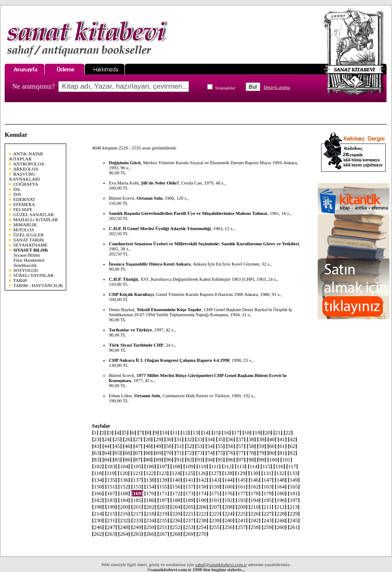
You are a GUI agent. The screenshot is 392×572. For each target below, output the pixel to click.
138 (150, 480)
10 (165, 432)
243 (268, 520)
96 (231, 459)
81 (282, 453)
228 (281, 514)
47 (138, 446)
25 (117, 439)
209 (241, 507)
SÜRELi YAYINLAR (34, 275)
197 (294, 500)
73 (200, 453)
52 (189, 446)
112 (228, 466)
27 (138, 439)
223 (215, 514)
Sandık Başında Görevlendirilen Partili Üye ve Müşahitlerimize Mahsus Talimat (188, 213)
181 (294, 493)
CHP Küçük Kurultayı (131, 294)
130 (254, 473)
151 (111, 487)
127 (215, 473)
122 (150, 473)
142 (202, 480)
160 (228, 487)
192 (228, 500)
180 (281, 493)
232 (124, 520)
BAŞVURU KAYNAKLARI (24, 176)
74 (210, 453)
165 (294, 487)
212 (281, 507)
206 (202, 507)
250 (150, 527)
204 (176, 507)
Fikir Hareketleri (29, 260)
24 (107, 439)
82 (292, 453)
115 (266, 466)
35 (220, 439)
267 (163, 534)
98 (251, 459)
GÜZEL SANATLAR (34, 214)
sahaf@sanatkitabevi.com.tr (221, 564)
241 (241, 520)
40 (272, 439)
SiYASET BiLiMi (31, 250)
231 (111, 520)
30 (169, 439)
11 (175, 432)
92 (189, 459)
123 (163, 473)
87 (138, 459)
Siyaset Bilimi (27, 255)
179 (268, 493)
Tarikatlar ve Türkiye (130, 330)
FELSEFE (23, 209)
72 (189, 453)
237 (189, 520)
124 (176, 473)
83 (97, 459)
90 (169, 459)
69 (159, 453)
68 (148, 453)
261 (294, 527)
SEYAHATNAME (31, 245)
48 (148, 446)
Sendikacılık (25, 265)
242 (254, 520)
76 (231, 453)
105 (137, 466)
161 (241, 487)
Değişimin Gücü (125, 163)
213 (294, 507)
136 (124, 480)
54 (210, 446)
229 (294, 514)
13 (195, 432)
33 (200, 439)
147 (268, 480)
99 (262, 459)
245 (294, 520)
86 (127, 459)
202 (150, 507)
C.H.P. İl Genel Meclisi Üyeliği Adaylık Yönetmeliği (160, 228)
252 (176, 527)
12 (185, 432)
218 (150, 514)
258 (254, 527)
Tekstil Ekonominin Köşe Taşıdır (169, 309)
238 (202, 520)
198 (98, 507)
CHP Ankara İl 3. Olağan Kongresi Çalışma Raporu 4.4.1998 (169, 360)
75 (220, 453)
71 (179, 453)
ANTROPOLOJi (29, 164)
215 (111, 514)
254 (202, 527)
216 (124, 514)
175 (215, 493)
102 (98, 466)
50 (169, 446)
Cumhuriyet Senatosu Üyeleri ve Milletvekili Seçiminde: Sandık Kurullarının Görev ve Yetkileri (204, 244)
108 (176, 466)
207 (215, 507)
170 (150, 493)
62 (292, 446)
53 (200, 446)
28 (148, 439)
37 (241, 439)
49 (159, 446)
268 (176, 534)
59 (262, 446)
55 (220, 446)
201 (137, 507)
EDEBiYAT (24, 199)
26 (127, 439)
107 (163, 466)
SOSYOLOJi (26, 270)
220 (176, 514)
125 (189, 473)
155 (163, 487)
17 (237, 432)
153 (137, 487)
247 (111, 527)
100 (273, 459)
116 (279, 466)
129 (241, 473)
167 (111, 493)
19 (257, 432)
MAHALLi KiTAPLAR (36, 220)
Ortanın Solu (150, 198)
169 (137, 493)
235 (163, 520)
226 (254, 514)
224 (228, 514)
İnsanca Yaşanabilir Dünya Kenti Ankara (150, 264)
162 (254, 487)
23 (97, 439)
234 (150, 520)
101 (286, 459)
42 (292, 439)
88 (148, 459)
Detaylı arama (277, 87)
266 (150, 534)
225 (241, 514)
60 (272, 446)
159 (215, 487)
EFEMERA (24, 204)
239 (215, 520)
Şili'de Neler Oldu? (160, 183)
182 (98, 500)
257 (241, 527)
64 (107, 453)
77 (241, 453)
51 (179, 446)
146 (254, 480)
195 (268, 500)
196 (281, 500)
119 (111, 473)
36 (231, 439)
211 (268, 507)
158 (202, 487)
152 (124, 487)
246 (98, 527)
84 (107, 459)
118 (98, 473)
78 (251, 453)
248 (124, 527)
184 (124, 500)
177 (241, 493)
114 (254, 466)
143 (215, 480)
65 (117, 453)
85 (117, 459)
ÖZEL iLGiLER (29, 235)
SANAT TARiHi (29, 240)
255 (215, 527)
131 (267, 473)
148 (281, 480)
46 (127, 446)
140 (176, 480)
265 (137, 534)
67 (138, 453)
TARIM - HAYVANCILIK (38, 285)
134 (98, 480)
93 (200, 459)
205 (189, 507)
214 (98, 514)
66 (127, 453)
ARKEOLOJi (26, 169)
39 (262, 439)
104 (124, 466)
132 (280, 473)
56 (231, 446)
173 (189, 493)
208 (228, 507)
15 (216, 432)
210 (254, 507)
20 (268, 432)
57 (241, 446)
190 (202, 500)
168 (124, 493)
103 (111, 466)
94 (210, 459)
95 (220, 459)
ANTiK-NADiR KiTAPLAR (26, 156)
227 (268, 514)
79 (262, 453)
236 (176, 520)
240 (228, 520)
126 (202, 473)
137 (137, 480)
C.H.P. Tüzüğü (123, 279)
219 (163, 514)
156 (176, 487)
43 (97, 446)
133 (293, 473)
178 (254, 493)
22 (288, 432)
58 (251, 446)
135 (111, 480)
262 (98, 534)
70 (169, 453)
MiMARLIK (25, 225)
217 (137, 514)
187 (163, 500)
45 (117, 446)
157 (189, 487)
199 (111, 507)
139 (163, 480)
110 (202, 466)
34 (210, 439)
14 (206, 432)
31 (179, 439)
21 (278, 432)
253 (189, 527)
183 (111, 500)
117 (292, 466)
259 (268, 527)
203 (163, 507)
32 (189, 439)
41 (282, 439)
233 (137, 520)
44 (107, 446)
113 (241, 466)
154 (150, 487)
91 (179, 459)
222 (202, 514)
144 (228, 480)
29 (159, 439)
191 (215, 500)
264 (124, 534)
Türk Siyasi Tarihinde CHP (136, 345)
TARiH (20, 280)
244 (281, 520)
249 (137, 527)
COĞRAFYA (26, 184)
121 (137, 473)
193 (241, 500)
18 (247, 432)
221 (189, 514)
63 (97, 453)
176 (228, 493)
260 (281, 527)
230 (98, 520)
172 (176, 493)
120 (124, 473)
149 (294, 480)
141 (189, 480)
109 (189, 466)
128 (228, 473)
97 (241, 459)
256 (228, 527)
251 (163, 527)
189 (189, 500)
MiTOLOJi (24, 230)
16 (227, 432)
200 (124, 507)
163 (268, 487)
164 (281, 487)
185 (137, 500)
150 (98, 487)
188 (176, 500)
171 (163, 493)
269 (189, 534)
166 (98, 493)
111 (215, 466)
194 (254, 500)
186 (150, 500)
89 (159, 459)
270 (202, 534)
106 (150, 466)
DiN (18, 194)
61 (282, 446)
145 (241, 480)
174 (202, 493)
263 (111, 534)
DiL (17, 189)
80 (272, 453)
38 (251, 439)
